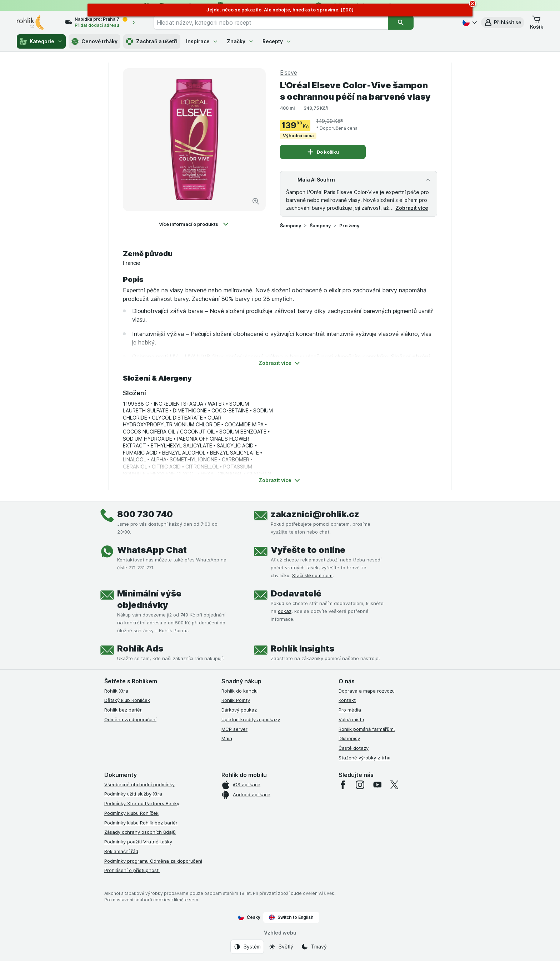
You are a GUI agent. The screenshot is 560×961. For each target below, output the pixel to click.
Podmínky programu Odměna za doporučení (153, 861)
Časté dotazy (354, 748)
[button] (503, 23)
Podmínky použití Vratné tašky (138, 842)
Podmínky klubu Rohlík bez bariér (141, 823)
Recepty (277, 41)
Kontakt (347, 700)
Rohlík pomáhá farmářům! (367, 729)
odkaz (285, 611)
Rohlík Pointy (236, 700)
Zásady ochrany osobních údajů (140, 832)
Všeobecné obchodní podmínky (139, 784)
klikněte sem (185, 900)
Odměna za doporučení (130, 719)
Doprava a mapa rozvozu (367, 691)
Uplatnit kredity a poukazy (251, 719)
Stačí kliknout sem (312, 575)
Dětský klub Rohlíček (127, 700)
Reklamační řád (121, 851)
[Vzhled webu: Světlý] (281, 947)
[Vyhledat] (401, 23)
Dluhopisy (349, 738)
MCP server (234, 729)
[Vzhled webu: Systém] (247, 947)
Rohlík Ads (140, 648)
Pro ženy (349, 226)
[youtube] (377, 785)
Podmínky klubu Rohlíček (131, 813)
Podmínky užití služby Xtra (133, 794)
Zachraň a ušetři (152, 41)
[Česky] (469, 23)
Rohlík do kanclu (239, 691)
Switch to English (291, 917)
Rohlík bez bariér (123, 710)
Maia (227, 738)
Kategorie (41, 41)
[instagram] (360, 785)
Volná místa (351, 719)
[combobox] (271, 23)
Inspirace (202, 41)
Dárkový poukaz (239, 710)
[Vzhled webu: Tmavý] (314, 947)
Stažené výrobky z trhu (364, 758)
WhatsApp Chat (152, 550)
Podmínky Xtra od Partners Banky (142, 803)
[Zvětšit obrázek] (256, 201)
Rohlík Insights (302, 648)
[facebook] (343, 785)
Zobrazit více (412, 208)
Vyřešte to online (308, 550)
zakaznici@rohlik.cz (315, 514)
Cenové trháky (94, 41)
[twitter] (394, 785)
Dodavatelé (296, 593)
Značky (240, 41)
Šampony (291, 226)
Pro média (350, 710)
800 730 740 (145, 514)
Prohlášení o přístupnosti (132, 870)
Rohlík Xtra (116, 691)
